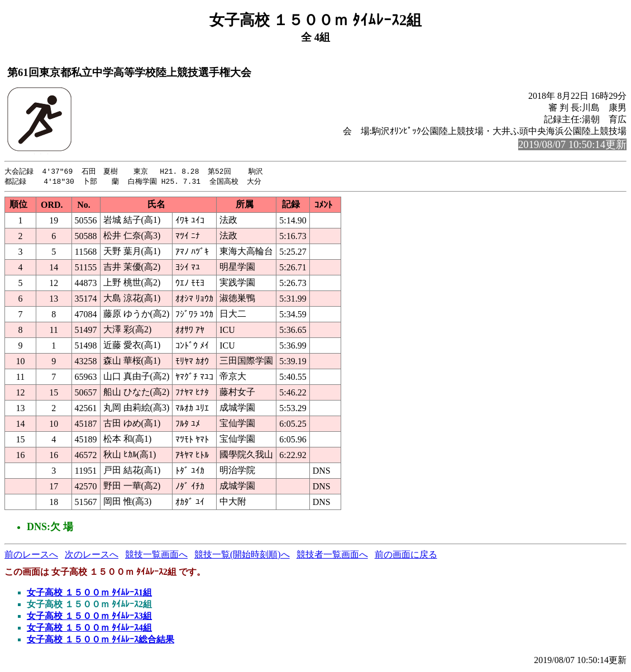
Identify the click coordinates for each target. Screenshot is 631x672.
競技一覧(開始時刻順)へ (242, 556)
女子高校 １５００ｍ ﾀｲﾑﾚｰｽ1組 (89, 594)
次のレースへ (92, 556)
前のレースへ (31, 556)
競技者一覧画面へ (332, 556)
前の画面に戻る (406, 556)
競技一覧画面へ (156, 556)
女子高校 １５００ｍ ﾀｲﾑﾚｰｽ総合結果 (101, 640)
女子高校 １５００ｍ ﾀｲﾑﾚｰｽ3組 (89, 617)
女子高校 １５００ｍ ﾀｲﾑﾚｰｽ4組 (89, 629)
